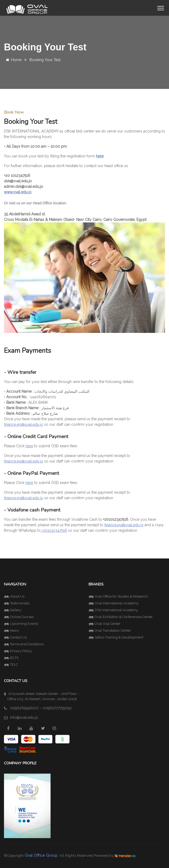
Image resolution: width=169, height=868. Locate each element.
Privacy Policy (18, 651)
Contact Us (15, 637)
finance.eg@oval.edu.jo (24, 424)
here (29, 446)
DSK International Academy (113, 610)
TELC (11, 665)
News (11, 630)
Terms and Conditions (24, 644)
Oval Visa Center (104, 624)
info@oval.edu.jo (24, 717)
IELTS (11, 658)
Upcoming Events (21, 624)
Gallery (13, 610)
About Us (14, 596)
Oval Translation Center (110, 630)
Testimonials (17, 603)
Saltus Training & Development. (116, 637)
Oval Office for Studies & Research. (119, 596)
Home (13, 60)
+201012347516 (54, 530)
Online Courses (19, 617)
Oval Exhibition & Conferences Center (121, 617)
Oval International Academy (114, 603)
